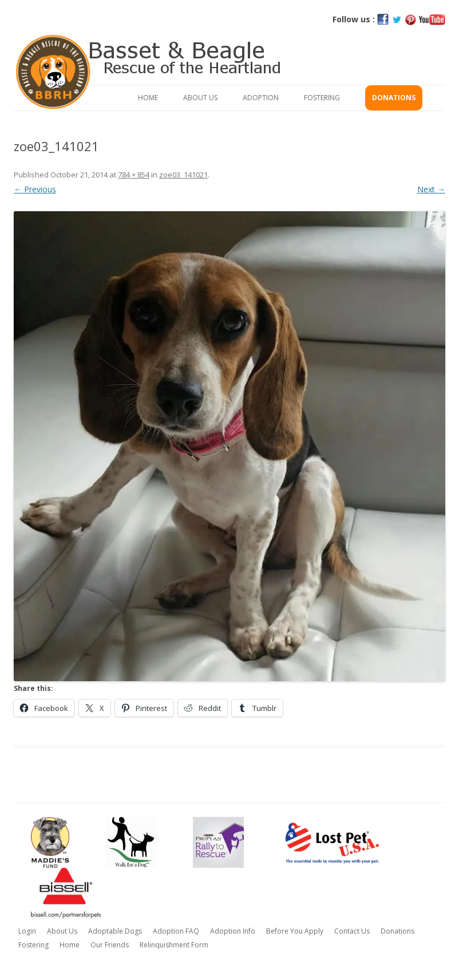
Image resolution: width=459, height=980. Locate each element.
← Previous (35, 189)
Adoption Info (233, 931)
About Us (200, 98)
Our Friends (110, 945)
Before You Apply (295, 931)
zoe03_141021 (183, 175)
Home (148, 98)
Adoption (261, 98)
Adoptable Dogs (115, 931)
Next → (431, 189)
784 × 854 (134, 175)
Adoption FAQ (176, 931)
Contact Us (352, 931)
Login (27, 931)
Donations (394, 98)
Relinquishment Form (174, 945)
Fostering (322, 98)
